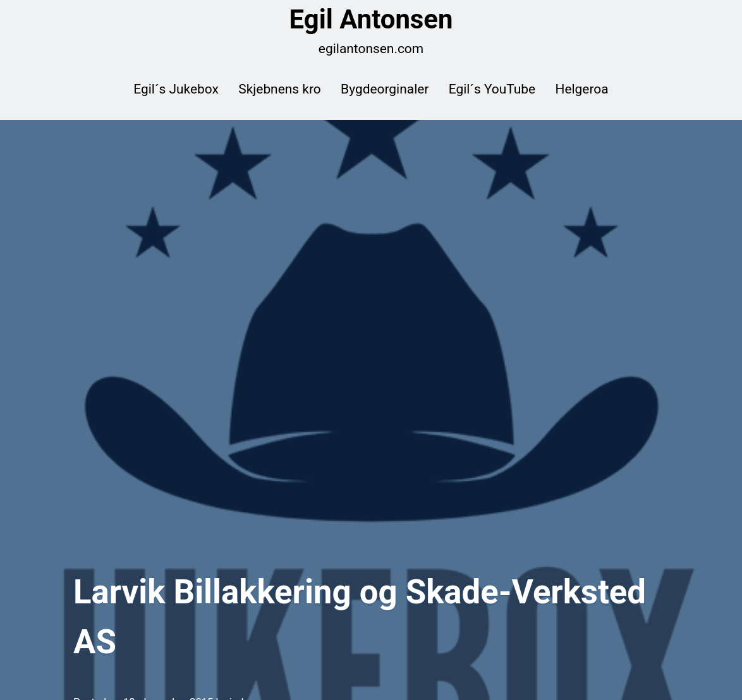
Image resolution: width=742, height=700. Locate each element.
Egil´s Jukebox (176, 89)
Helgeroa (582, 89)
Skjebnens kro (280, 89)
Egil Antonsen (371, 20)
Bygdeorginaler (385, 89)
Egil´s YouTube (492, 89)
